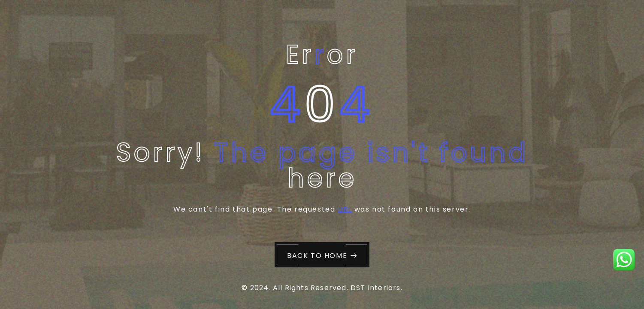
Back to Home (322, 256)
